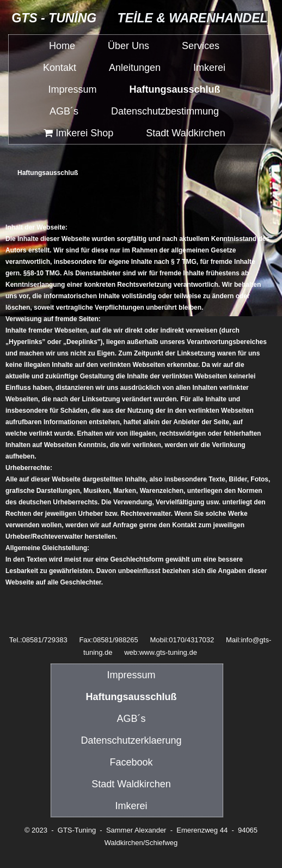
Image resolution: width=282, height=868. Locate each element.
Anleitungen (135, 68)
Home (62, 46)
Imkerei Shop (78, 133)
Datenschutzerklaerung (131, 740)
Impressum (72, 89)
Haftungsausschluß (174, 89)
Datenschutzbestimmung (165, 111)
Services (201, 46)
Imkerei (209, 68)
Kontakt (60, 68)
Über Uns (128, 46)
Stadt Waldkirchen (185, 133)
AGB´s (64, 111)
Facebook (131, 762)
